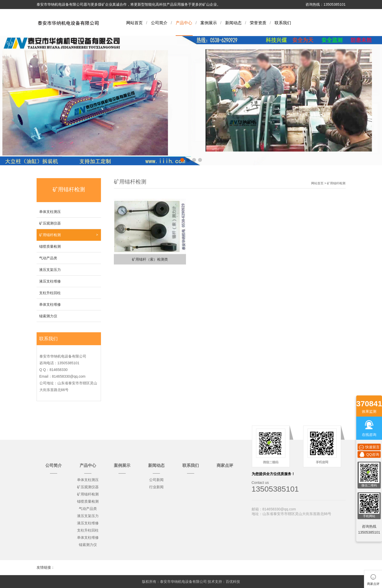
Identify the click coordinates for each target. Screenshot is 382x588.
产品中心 (184, 23)
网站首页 (134, 23)
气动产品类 (48, 258)
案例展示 (209, 23)
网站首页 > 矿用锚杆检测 (328, 183)
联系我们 (283, 23)
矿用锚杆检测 (50, 235)
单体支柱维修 (50, 304)
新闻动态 (233, 23)
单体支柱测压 (50, 212)
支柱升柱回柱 (50, 293)
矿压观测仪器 (50, 223)
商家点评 (225, 465)
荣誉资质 (258, 23)
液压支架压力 (50, 270)
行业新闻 (156, 487)
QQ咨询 (369, 454)
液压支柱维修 (50, 281)
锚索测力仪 (48, 316)
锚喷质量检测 (50, 246)
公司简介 (159, 23)
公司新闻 (156, 480)
